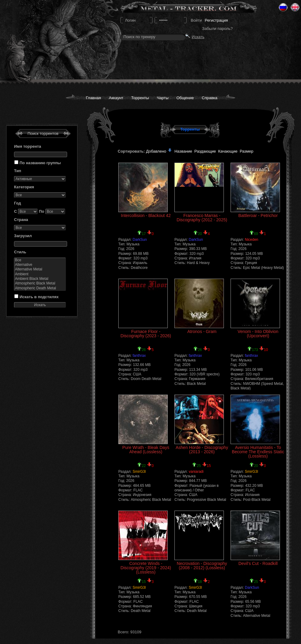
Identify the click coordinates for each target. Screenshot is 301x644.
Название (183, 151)
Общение (185, 98)
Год (18, 203)
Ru (283, 7)
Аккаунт (116, 98)
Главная (93, 98)
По (42, 211)
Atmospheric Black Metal (40, 283)
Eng (295, 7)
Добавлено (159, 151)
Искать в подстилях (39, 297)
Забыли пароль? (217, 29)
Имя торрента (28, 146)
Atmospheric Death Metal (40, 288)
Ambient (40, 274)
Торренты (140, 98)
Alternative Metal (40, 269)
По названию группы (40, 163)
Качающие (228, 151)
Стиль (20, 252)
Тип (18, 171)
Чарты (163, 98)
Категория (24, 187)
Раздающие (205, 151)
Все (40, 260)
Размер (247, 151)
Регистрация (216, 20)
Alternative (40, 265)
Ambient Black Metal (40, 279)
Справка (210, 98)
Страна (21, 220)
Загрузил (23, 236)
